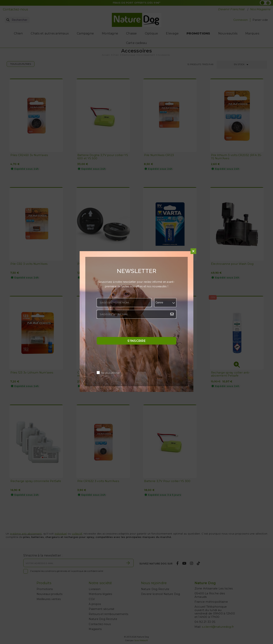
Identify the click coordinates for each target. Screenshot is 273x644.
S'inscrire (136, 341)
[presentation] (126, 329)
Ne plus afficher (111, 373)
